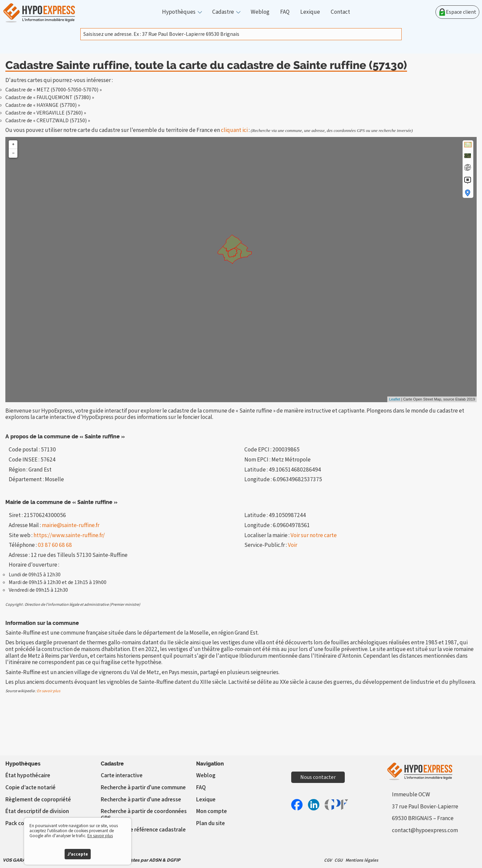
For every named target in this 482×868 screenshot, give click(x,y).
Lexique (310, 12)
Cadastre (223, 12)
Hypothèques (179, 12)
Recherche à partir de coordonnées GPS (144, 815)
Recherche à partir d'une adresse (141, 800)
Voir (293, 545)
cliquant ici (234, 130)
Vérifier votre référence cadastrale (143, 830)
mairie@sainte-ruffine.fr (71, 525)
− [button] (13, 153)
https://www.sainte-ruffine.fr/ (69, 535)
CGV (328, 860)
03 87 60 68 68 (55, 545)
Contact (340, 12)
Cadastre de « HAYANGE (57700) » (43, 105)
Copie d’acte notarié (30, 787)
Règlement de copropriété (38, 800)
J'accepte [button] (78, 854)
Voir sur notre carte (314, 535)
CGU (339, 860)
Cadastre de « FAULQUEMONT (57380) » (50, 97)
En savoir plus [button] (100, 836)
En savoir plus (49, 691)
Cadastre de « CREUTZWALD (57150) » (48, 121)
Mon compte (212, 811)
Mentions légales (362, 860)
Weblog (260, 12)
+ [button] (13, 144)
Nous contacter (318, 777)
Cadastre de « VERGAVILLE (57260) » (46, 113)
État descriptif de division (37, 811)
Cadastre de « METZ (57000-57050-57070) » (54, 90)
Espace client (457, 12)
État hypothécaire (28, 775)
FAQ (285, 12)
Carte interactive (122, 775)
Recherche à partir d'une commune (143, 787)
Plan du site (211, 823)
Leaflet (394, 399)
